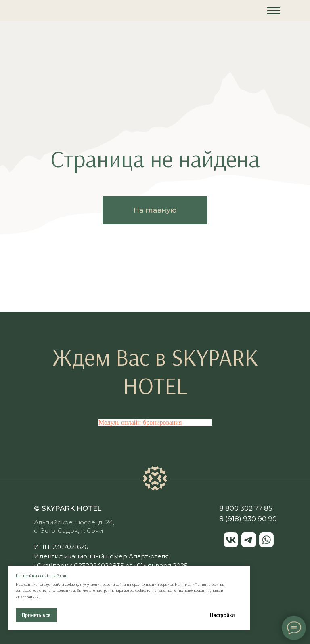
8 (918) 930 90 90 (248, 519)
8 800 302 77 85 (246, 508)
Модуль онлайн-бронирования (140, 422)
